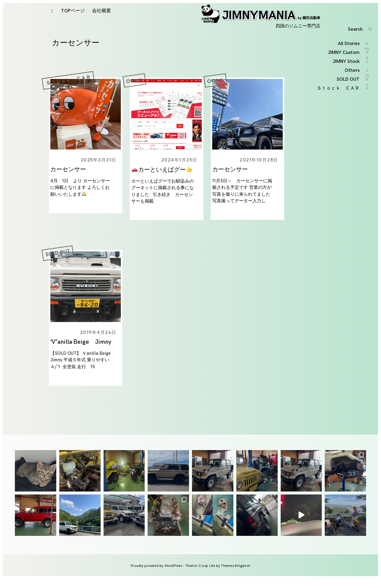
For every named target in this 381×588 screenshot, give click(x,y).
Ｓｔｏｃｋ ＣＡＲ (68, 89)
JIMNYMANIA (261, 20)
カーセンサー (68, 178)
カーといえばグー (162, 179)
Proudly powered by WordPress (157, 575)
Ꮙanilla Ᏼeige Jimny (85, 351)
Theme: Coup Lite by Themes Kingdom (218, 575)
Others (134, 89)
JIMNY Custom (344, 73)
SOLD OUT (58, 262)
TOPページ (73, 15)
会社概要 (102, 15)
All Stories (349, 64)
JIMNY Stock (346, 81)
